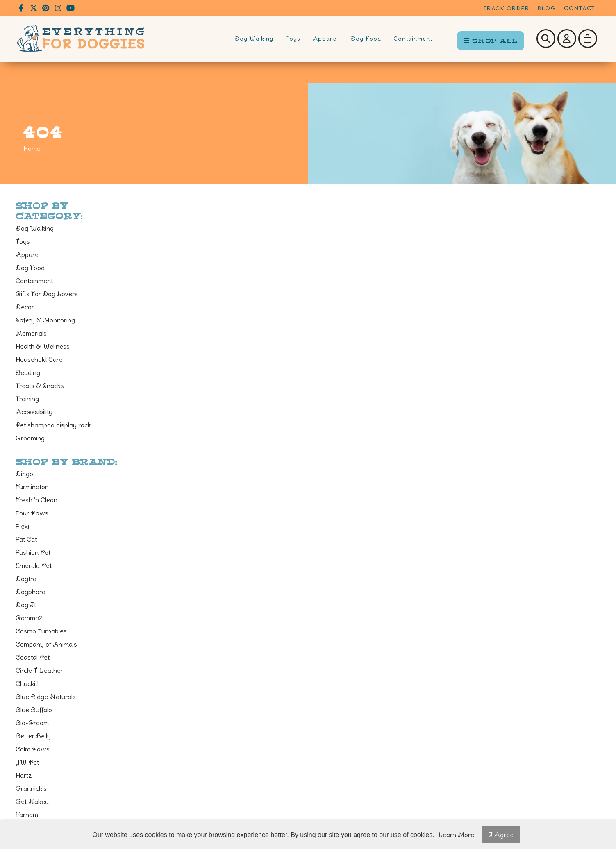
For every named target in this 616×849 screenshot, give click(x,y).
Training (27, 399)
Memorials (31, 333)
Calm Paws (33, 749)
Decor (25, 307)
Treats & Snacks (40, 386)
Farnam (27, 815)
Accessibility (34, 412)
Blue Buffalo (34, 710)
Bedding (28, 372)
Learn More (456, 835)
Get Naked (32, 801)
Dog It (26, 605)
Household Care (39, 359)
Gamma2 (29, 618)
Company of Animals (46, 644)
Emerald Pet (34, 565)
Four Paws (32, 513)
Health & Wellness (43, 346)
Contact (580, 8)
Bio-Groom (32, 723)
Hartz (24, 775)
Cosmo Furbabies (41, 631)
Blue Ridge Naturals (46, 697)
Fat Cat (26, 539)
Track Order (507, 8)
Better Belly (33, 736)
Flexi (22, 526)
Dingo (24, 474)
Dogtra (26, 579)
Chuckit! (27, 683)
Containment (413, 39)
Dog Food (366, 39)
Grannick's (31, 788)
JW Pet (27, 762)
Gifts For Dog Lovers (47, 294)
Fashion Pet (33, 552)
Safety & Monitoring (45, 320)
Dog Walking (254, 39)
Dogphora (31, 592)
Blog (547, 8)
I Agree (501, 835)
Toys (293, 39)
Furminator (32, 487)
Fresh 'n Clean (36, 500)
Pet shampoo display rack (53, 425)
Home (32, 148)
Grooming (30, 438)
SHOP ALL (491, 41)
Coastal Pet (33, 657)
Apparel (325, 39)
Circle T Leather (39, 670)
